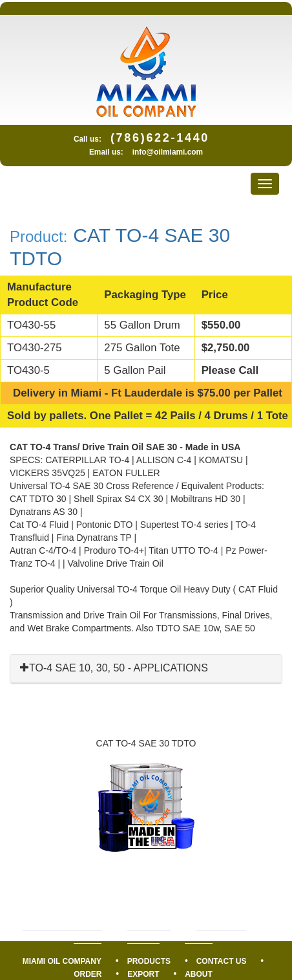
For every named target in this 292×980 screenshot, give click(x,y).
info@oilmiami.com (168, 152)
